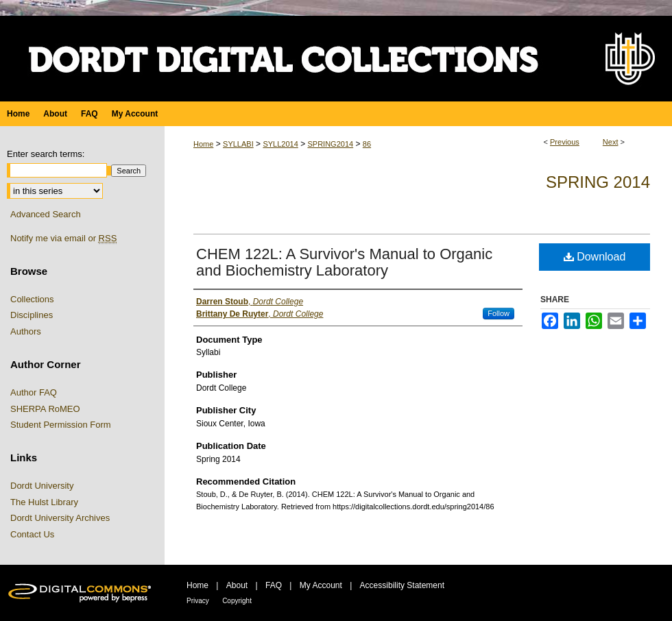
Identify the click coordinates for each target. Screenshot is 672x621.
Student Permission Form (61, 425)
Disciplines (32, 315)
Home (203, 144)
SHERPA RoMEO (45, 409)
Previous (565, 142)
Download (595, 257)
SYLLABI (238, 144)
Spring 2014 (598, 182)
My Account (321, 585)
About (237, 585)
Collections (32, 299)
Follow (499, 313)
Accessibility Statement (402, 585)
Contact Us (32, 534)
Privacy (198, 601)
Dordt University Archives (60, 518)
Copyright (237, 601)
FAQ (274, 585)
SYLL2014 (280, 144)
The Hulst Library (44, 502)
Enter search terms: (46, 154)
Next (611, 142)
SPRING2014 (330, 144)
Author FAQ (34, 392)
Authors (26, 331)
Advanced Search (46, 214)
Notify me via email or (63, 239)
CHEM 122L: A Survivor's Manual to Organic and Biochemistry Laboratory (344, 262)
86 (367, 144)
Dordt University (42, 486)
